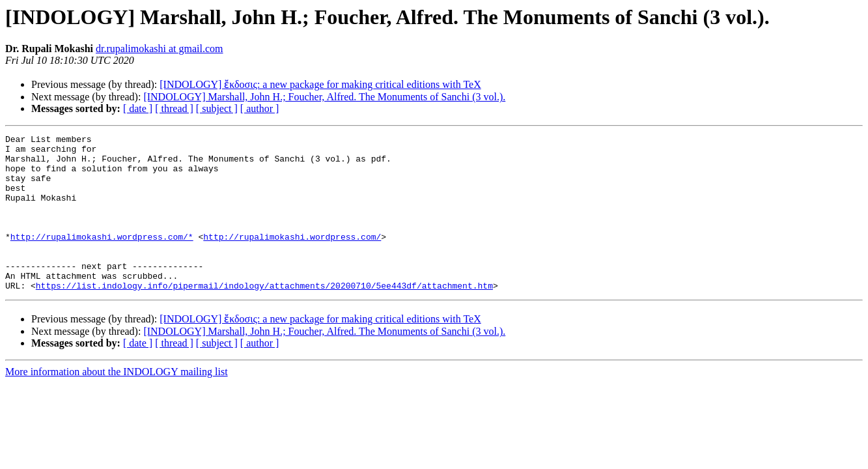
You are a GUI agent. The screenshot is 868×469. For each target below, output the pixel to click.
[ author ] (260, 108)
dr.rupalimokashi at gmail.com (160, 49)
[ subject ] (217, 108)
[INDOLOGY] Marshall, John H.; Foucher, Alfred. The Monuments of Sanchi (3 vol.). (324, 97)
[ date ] (138, 108)
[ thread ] (174, 108)
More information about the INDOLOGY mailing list (117, 403)
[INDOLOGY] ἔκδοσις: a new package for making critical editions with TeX (320, 84)
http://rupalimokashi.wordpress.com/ (292, 258)
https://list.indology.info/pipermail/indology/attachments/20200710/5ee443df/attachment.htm (264, 317)
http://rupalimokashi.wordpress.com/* (102, 258)
